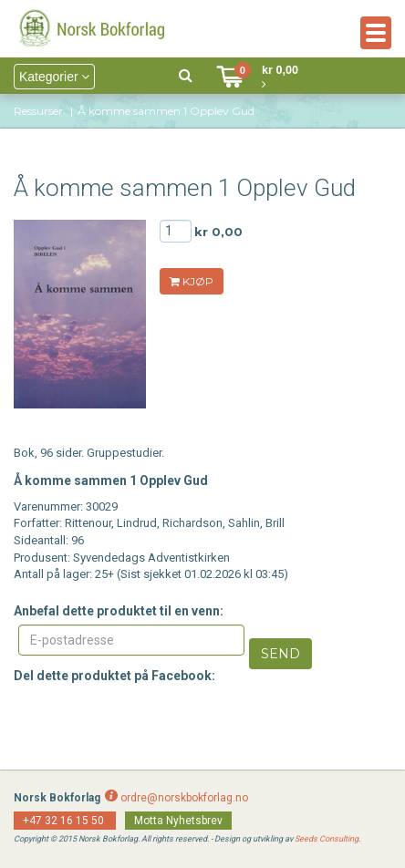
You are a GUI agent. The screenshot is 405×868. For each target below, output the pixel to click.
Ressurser (38, 111)
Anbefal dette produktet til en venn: (119, 611)
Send (280, 654)
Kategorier (54, 77)
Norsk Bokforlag (57, 798)
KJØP (192, 281)
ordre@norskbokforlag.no (184, 798)
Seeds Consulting (327, 839)
